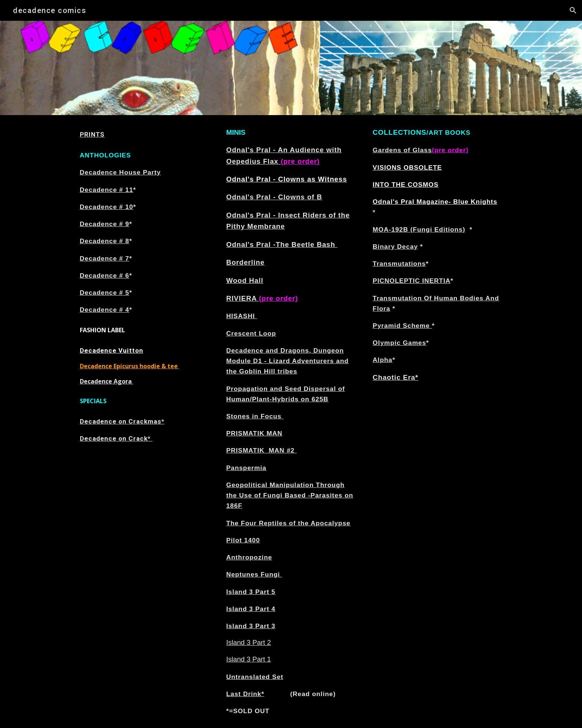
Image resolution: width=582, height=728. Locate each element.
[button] (573, 10)
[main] (145, 134)
